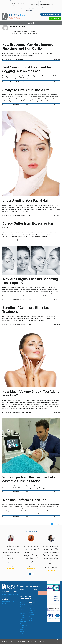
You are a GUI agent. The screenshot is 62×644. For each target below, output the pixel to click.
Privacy (31, 613)
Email (35, 590)
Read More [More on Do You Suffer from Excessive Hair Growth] (57, 240)
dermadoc (6, 59)
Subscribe (43, 593)
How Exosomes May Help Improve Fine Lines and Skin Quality (28, 46)
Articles (31, 623)
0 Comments (27, 59)
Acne (22, 603)
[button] (28, 574)
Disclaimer (32, 617)
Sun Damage (24, 607)
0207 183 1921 (34, 4)
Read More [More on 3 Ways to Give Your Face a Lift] (57, 105)
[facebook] (43, 8)
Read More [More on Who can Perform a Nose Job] (57, 517)
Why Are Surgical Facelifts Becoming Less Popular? (30, 281)
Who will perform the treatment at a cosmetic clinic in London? (29, 479)
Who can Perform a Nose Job (24, 500)
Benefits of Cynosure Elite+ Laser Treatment (27, 310)
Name (22, 590)
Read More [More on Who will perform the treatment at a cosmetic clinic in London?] (57, 492)
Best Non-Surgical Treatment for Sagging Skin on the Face (27, 69)
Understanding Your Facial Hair (26, 200)
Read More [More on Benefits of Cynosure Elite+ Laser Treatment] (57, 324)
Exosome (21, 59)
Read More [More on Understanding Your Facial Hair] (57, 215)
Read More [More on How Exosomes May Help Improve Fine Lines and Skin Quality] (57, 59)
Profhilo (22, 617)
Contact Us (32, 619)
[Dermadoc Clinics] (14, 13)
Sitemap (31, 615)
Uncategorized (22, 82)
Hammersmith (13, 3)
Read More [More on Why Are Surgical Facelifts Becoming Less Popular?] (57, 300)
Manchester (13, 5)
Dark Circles (24, 605)
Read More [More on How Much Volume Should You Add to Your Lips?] (57, 412)
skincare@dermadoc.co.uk (47, 4)
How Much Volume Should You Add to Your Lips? (31, 393)
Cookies (31, 621)
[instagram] (43, 10)
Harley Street (21, 3)
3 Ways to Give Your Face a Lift (25, 90)
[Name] (27, 593)
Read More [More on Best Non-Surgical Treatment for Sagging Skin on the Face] (57, 82)
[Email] (35, 593)
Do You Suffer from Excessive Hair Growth (28, 225)
